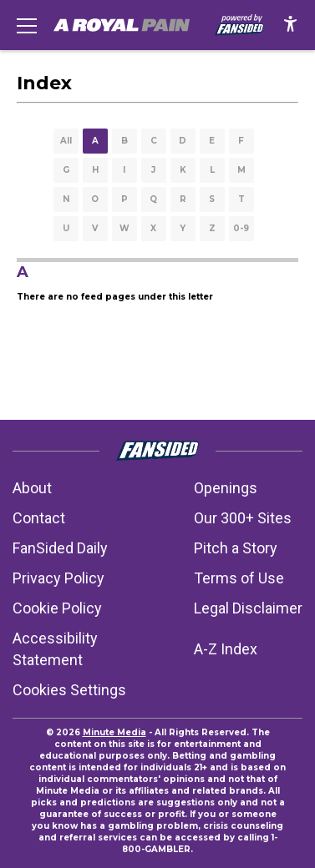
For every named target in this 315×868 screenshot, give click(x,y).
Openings (226, 488)
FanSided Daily (60, 548)
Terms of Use (239, 578)
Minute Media (114, 732)
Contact (39, 518)
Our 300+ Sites (243, 518)
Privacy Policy (58, 578)
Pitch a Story (236, 548)
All (66, 141)
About (32, 488)
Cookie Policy (57, 608)
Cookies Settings (69, 690)
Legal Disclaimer (248, 608)
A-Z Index (226, 649)
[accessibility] (290, 25)
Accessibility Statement (55, 649)
